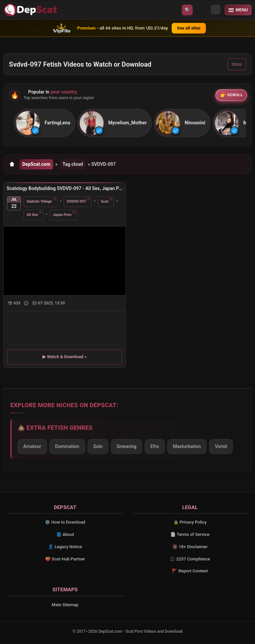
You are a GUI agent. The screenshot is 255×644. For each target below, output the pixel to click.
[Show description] (26, 305)
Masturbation (187, 448)
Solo (98, 448)
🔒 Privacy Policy (190, 523)
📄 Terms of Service (190, 535)
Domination (67, 448)
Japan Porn (62, 216)
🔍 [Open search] (187, 10)
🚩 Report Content (190, 572)
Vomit (221, 448)
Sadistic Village (39, 203)
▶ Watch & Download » (64, 358)
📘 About (65, 535)
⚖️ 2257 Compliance (190, 560)
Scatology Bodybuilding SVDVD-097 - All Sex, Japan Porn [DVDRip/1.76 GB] (65, 190)
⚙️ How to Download (65, 523)
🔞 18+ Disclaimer (190, 548)
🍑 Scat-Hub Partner (65, 560)
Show (237, 64)
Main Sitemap (65, 606)
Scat (105, 203)
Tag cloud (74, 165)
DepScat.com (37, 165)
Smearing (127, 448)
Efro (155, 448)
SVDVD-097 (76, 203)
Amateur (32, 448)
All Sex (32, 216)
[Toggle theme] (202, 10)
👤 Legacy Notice (65, 548)
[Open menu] (238, 10)
